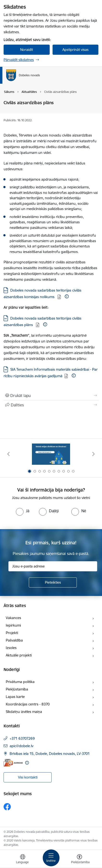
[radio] (23, 511)
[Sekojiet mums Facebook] (7, 807)
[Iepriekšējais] (9, 454)
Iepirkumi (13, 625)
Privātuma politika (20, 682)
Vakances (13, 618)
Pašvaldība (14, 640)
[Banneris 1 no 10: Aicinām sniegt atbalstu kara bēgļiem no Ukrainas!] (51, 454)
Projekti (12, 633)
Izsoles (11, 648)
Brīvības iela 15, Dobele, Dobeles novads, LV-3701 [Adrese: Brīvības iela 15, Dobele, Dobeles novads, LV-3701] (50, 754)
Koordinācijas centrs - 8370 (28, 704)
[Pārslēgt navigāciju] (51, 858)
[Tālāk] (93, 454)
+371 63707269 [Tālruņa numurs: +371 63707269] (22, 738)
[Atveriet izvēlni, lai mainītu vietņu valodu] (23, 860)
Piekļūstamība (17, 689)
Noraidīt (27, 50)
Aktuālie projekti (19, 655)
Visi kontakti (28, 777)
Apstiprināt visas (75, 50)
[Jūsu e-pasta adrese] (53, 566)
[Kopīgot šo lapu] (51, 405)
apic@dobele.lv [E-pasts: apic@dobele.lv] (21, 746)
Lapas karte (15, 697)
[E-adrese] (13, 763)
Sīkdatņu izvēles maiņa (24, 712)
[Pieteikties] (53, 582)
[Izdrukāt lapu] (51, 396)
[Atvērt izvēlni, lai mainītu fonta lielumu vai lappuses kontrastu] (79, 860)
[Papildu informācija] (67, 296)
